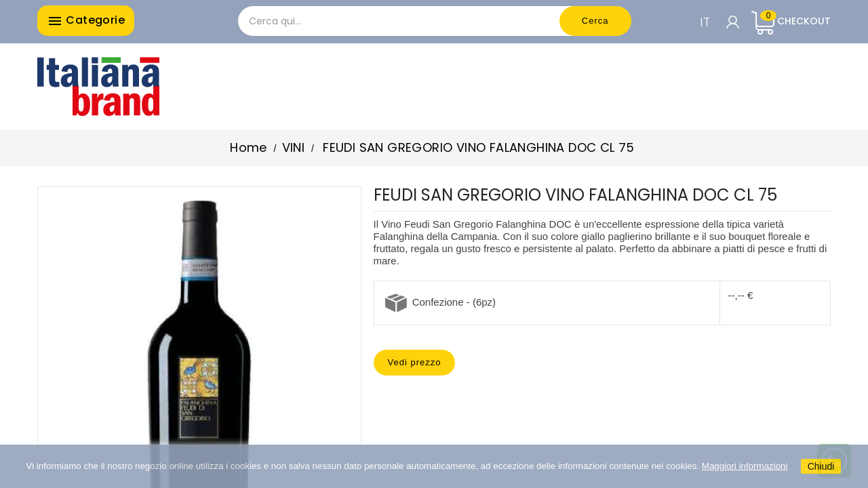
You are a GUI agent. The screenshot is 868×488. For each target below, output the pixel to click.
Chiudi (821, 466)
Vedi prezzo (415, 362)
